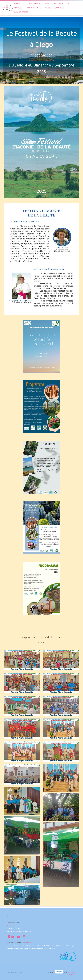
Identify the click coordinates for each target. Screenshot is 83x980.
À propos (28, 942)
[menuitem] (17, 4)
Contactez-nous (13, 926)
